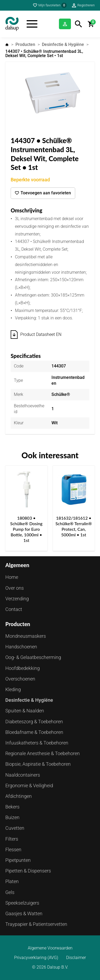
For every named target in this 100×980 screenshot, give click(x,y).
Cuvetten (15, 828)
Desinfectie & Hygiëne (63, 44)
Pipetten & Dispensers (28, 871)
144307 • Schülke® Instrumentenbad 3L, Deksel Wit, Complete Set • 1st (44, 54)
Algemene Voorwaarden (50, 948)
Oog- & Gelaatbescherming (33, 657)
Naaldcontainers (23, 775)
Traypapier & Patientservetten (36, 924)
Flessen (13, 850)
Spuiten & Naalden (25, 711)
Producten (25, 44)
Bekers (12, 807)
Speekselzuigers (22, 903)
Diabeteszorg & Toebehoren (34, 722)
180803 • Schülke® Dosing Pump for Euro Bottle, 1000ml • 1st (26, 529)
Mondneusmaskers (26, 636)
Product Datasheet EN (41, 334)
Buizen (12, 817)
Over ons (15, 588)
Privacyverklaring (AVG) (36, 958)
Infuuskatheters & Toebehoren (37, 743)
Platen (12, 881)
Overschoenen (20, 679)
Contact (14, 609)
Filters (12, 839)
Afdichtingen (19, 796)
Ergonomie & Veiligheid (29, 786)
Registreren (86, 5)
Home (7, 45)
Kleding (13, 689)
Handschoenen (21, 647)
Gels (10, 892)
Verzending (17, 599)
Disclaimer (76, 958)
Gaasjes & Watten (24, 913)
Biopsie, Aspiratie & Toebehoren (38, 764)
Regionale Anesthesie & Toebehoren (43, 753)
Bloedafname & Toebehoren (34, 732)
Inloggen (65, 24)
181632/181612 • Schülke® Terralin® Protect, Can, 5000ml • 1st (74, 526)
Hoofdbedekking (23, 668)
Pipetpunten (18, 860)
